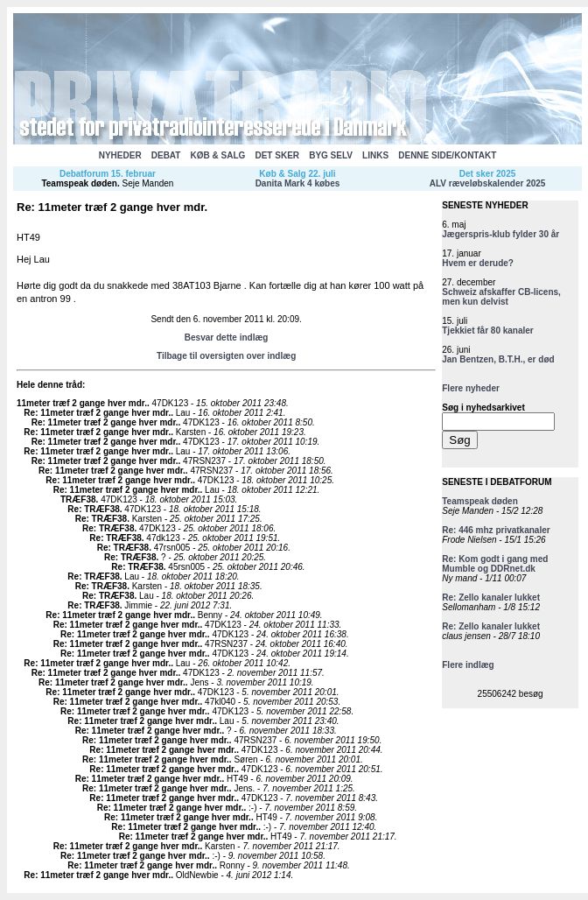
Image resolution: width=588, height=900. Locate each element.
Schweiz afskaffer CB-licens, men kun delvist (501, 297)
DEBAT (166, 155)
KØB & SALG (218, 155)
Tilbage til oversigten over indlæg (226, 356)
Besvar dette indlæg (227, 337)
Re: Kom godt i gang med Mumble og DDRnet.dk (495, 564)
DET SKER (277, 155)
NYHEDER (120, 155)
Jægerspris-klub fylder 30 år (500, 234)
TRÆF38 (78, 499)
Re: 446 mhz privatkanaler (496, 530)
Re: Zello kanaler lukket (491, 598)
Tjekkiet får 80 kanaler (488, 330)
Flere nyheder (471, 388)
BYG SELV (331, 155)
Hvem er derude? (478, 263)
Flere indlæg (468, 665)
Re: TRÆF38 (93, 509)
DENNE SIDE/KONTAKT (447, 155)
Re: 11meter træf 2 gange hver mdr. (97, 413)
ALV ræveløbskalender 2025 (488, 183)
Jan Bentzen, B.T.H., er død (498, 359)
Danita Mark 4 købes (298, 183)
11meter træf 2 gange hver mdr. (82, 403)
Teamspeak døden (79, 183)
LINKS (375, 155)
